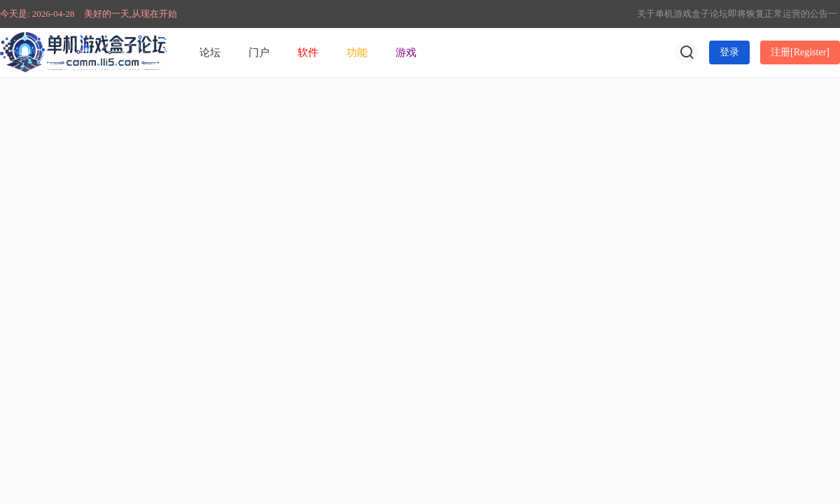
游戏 (406, 52)
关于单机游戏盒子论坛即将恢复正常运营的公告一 (737, 14)
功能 (357, 52)
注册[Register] (800, 52)
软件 (308, 52)
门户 (259, 52)
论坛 (210, 52)
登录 (729, 52)
